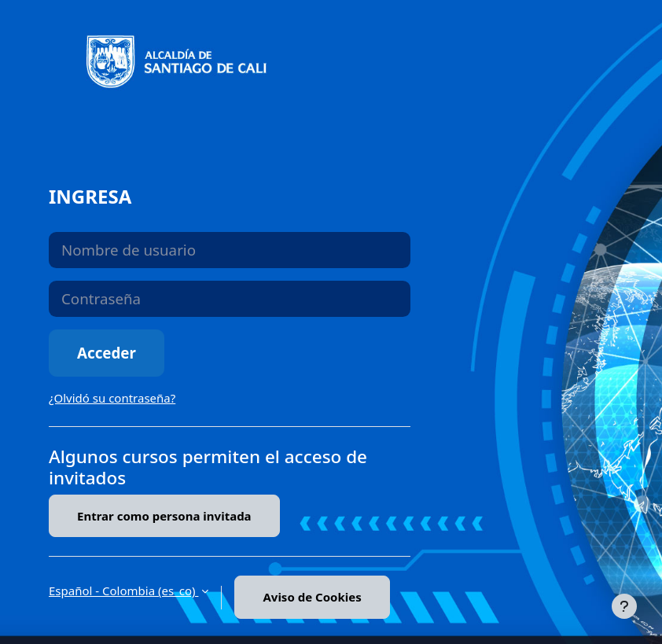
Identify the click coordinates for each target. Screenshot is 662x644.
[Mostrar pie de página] (624, 606)
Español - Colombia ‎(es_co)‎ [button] (123, 591)
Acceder (107, 353)
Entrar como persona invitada (164, 516)
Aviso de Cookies (312, 597)
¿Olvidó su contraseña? (112, 398)
